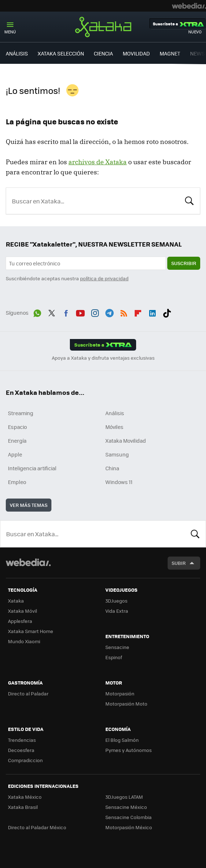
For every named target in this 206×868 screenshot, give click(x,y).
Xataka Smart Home (31, 631)
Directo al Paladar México (37, 827)
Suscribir (184, 263)
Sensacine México (126, 807)
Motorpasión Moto (126, 704)
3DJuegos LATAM (124, 797)
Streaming (21, 413)
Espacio (17, 427)
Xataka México (25, 797)
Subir (179, 563)
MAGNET (170, 53)
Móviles (114, 427)
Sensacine (117, 647)
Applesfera (20, 621)
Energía (17, 441)
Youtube (80, 312)
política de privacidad (104, 278)
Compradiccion (25, 760)
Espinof (114, 657)
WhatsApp (37, 312)
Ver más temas (29, 505)
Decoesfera (21, 750)
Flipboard (138, 312)
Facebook (66, 312)
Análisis (115, 413)
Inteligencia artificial (32, 468)
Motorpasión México (129, 827)
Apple (15, 454)
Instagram (95, 312)
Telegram (109, 312)
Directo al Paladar (28, 693)
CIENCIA (103, 53)
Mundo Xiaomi (24, 641)
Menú (10, 32)
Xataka (103, 27)
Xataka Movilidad (126, 441)
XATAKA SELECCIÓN (61, 53)
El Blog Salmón (122, 740)
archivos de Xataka (98, 162)
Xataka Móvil (22, 611)
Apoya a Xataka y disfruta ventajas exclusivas (103, 358)
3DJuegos (116, 601)
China (112, 468)
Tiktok (167, 312)
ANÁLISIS (17, 53)
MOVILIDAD (136, 53)
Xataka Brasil (23, 807)
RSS (124, 312)
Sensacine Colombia (129, 817)
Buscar (189, 200)
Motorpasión (120, 693)
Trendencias (22, 740)
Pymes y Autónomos (129, 750)
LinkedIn (152, 312)
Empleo (17, 482)
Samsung (117, 454)
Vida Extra (117, 611)
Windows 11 (119, 482)
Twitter (52, 312)
